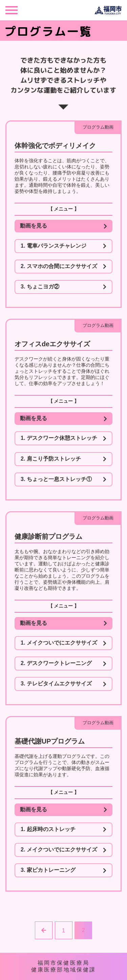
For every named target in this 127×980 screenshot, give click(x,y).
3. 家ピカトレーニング (63, 870)
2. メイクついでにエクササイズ (63, 850)
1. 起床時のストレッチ (63, 829)
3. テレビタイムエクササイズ (63, 684)
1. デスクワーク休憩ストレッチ (63, 438)
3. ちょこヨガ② (63, 287)
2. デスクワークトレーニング (63, 663)
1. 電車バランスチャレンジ (63, 246)
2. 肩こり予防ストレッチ (63, 459)
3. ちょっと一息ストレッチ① (63, 479)
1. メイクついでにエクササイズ (63, 643)
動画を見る (63, 226)
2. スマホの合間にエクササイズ (63, 266)
